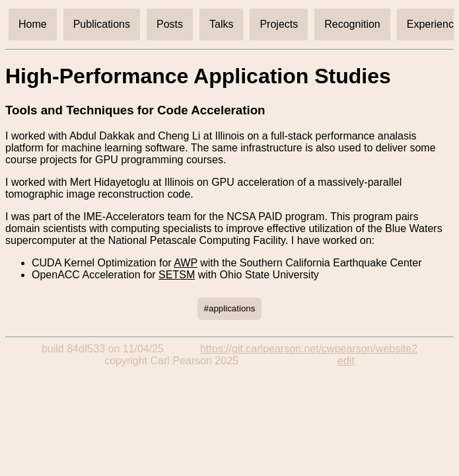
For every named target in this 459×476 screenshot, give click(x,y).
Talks (221, 24)
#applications (230, 308)
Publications (102, 24)
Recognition (352, 24)
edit (346, 361)
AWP (186, 263)
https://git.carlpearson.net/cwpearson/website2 (309, 349)
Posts (170, 24)
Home (33, 24)
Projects (279, 24)
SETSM (177, 275)
